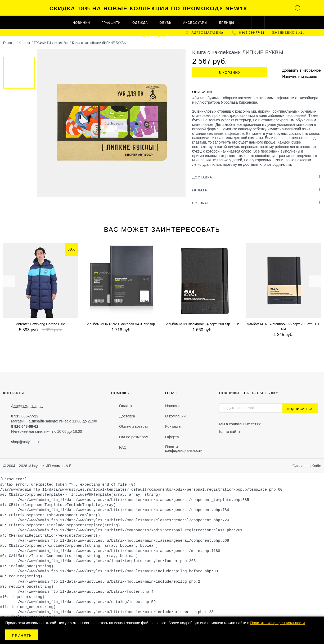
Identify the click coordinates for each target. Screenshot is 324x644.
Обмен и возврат (134, 426)
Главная (9, 43)
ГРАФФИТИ (111, 23)
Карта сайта (229, 432)
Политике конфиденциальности (277, 623)
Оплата (125, 406)
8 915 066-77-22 (252, 33)
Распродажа (153, 36)
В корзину (229, 73)
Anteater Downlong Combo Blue (40, 324)
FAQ (123, 447)
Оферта (172, 437)
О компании (175, 416)
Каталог (25, 43)
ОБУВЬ (165, 23)
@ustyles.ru (29, 442)
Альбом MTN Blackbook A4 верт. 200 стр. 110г (202, 324)
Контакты (173, 426)
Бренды (226, 23)
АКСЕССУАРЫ (195, 23)
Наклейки (61, 43)
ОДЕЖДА (140, 23)
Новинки (81, 23)
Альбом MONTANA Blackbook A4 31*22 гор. (121, 324)
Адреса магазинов (27, 406)
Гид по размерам (134, 437)
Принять (22, 636)
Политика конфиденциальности (184, 449)
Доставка (127, 416)
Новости (172, 406)
